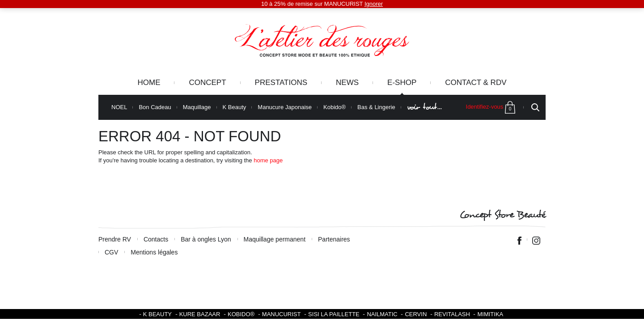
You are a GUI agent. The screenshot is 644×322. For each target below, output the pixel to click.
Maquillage (197, 107)
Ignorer (374, 4)
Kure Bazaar (200, 314)
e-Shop (402, 83)
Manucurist (282, 314)
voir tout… (424, 107)
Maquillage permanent (275, 239)
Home (149, 83)
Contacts (156, 239)
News (347, 83)
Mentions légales (154, 252)
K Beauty (235, 107)
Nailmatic (382, 314)
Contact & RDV (476, 83)
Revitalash (452, 314)
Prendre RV (115, 239)
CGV (111, 252)
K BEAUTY (157, 314)
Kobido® (335, 107)
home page (268, 160)
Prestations (281, 83)
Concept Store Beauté (502, 215)
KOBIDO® (241, 314)
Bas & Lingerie (376, 107)
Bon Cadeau (155, 107)
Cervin (416, 314)
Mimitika (490, 314)
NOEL (119, 107)
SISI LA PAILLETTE (334, 314)
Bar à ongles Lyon (206, 239)
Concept (207, 83)
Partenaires (334, 239)
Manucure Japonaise (285, 107)
